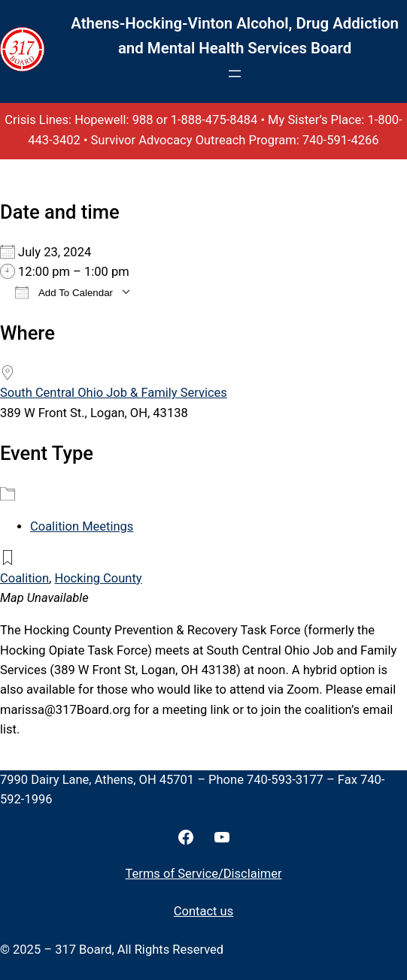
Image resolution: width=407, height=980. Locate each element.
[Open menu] (235, 74)
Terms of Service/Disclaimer (204, 874)
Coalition (24, 578)
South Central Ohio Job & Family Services (114, 393)
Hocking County (98, 578)
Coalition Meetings (82, 526)
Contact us (203, 911)
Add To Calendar (64, 292)
